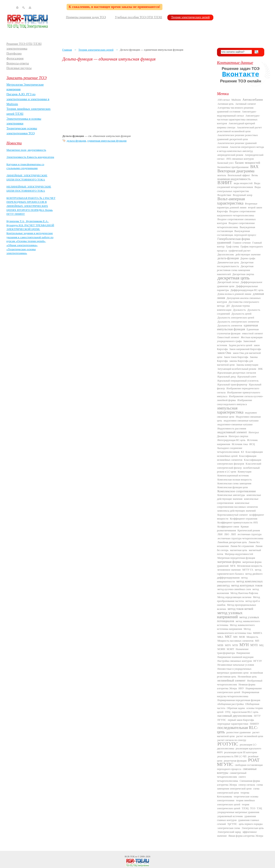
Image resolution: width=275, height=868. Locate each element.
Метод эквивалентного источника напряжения (236, 627)
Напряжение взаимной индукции (235, 657)
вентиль (222, 175)
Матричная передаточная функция (236, 558)
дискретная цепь (234, 278)
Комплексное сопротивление (237, 491)
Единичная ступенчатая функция (238, 331)
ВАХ (254, 167)
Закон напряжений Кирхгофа (245, 349)
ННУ (241, 688)
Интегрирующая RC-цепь (231, 440)
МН (235, 637)
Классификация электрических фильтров (239, 462)
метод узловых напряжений (230, 615)
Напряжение (243, 653)
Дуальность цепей (242, 314)
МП (257, 641)
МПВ (220, 645)
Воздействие (224, 195)
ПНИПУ (254, 724)
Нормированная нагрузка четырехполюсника (238, 694)
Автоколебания (253, 100)
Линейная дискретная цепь (232, 542)
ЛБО (227, 534)
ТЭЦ (259, 808)
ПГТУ (257, 716)
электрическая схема (229, 828)
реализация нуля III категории (241, 752)
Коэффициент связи (228, 527)
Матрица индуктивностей (239, 554)
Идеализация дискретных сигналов (237, 373)
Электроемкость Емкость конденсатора (30, 157)
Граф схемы (232, 247)
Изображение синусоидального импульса (235, 402)
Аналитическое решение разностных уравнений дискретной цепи (237, 137)
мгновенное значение (229, 570)
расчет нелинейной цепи (250, 736)
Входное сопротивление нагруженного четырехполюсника (236, 213)
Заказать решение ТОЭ (27, 78)
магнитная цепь (239, 550)
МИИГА (258, 633)
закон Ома (224, 353)
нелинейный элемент (231, 680)
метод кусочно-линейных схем (234, 589)
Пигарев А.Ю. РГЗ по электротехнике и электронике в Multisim (28, 99)
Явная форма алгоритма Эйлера (246, 836)
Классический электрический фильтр (239, 466)
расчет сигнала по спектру (232, 740)
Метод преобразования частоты (238, 599)
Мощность (252, 637)
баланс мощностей (248, 163)
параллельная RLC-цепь (245, 712)
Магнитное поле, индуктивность (26, 150)
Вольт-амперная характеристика (231, 201)
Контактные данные (235, 63)
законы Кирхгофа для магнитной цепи (235, 363)
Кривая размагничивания (233, 529)
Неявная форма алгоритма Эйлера (236, 686)
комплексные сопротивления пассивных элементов (237, 505)
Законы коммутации (247, 365)
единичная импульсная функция (107, 141)
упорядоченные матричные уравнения (238, 812)
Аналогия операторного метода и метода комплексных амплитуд (240, 149)
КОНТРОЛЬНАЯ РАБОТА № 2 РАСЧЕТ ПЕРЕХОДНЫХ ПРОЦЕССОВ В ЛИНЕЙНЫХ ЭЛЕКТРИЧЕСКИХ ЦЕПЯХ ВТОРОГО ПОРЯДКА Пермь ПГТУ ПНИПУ (31, 206)
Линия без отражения (242, 546)
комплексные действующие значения (239, 497)
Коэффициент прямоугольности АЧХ (238, 523)
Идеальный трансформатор (232, 385)
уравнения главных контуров (236, 818)
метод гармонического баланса (239, 572)
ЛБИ (220, 534)
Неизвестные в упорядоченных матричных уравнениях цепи (234, 671)
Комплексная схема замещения (234, 483)
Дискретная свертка (243, 274)
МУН (244, 645)
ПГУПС (222, 720)
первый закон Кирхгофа (241, 720)
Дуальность (239, 310)
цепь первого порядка (251, 824)
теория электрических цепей (233, 806)
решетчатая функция (235, 761)
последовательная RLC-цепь (238, 730)
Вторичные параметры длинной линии (237, 206)
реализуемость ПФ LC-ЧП (232, 756)
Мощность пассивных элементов (235, 641)
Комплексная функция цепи (233, 487)
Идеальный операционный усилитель (238, 381)
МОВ (242, 637)
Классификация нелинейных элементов (237, 458)
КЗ (242, 452)
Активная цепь (226, 104)
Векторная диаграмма (236, 171)
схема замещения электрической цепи (240, 787)
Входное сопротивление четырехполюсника (236, 225)
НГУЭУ (258, 661)
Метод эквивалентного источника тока (234, 631)
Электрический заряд (229, 832)
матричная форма (229, 562)
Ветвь (255, 175)
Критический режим (249, 530)
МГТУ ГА (248, 570)
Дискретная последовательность (235, 264)
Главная (67, 50)
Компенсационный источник (233, 476)
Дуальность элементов (230, 326)
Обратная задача (236, 708)
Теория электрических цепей (190, 17)
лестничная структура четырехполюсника (240, 538)
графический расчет (240, 251)
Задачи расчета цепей (241, 345)
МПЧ (228, 645)
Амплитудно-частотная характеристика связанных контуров (238, 120)
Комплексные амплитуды (231, 495)
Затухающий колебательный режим (237, 369)
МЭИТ (230, 649)
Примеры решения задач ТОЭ (86, 17)
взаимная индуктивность (234, 179)
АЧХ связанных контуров (240, 159)
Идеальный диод (227, 377)
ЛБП (233, 534)
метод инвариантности (232, 580)
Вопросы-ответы (18, 63)
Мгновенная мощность (250, 566)
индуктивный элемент (232, 432)
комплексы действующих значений (237, 511)
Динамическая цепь (228, 262)
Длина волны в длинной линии (234, 294)
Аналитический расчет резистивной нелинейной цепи (239, 129)
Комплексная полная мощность (235, 480)
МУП (254, 645)
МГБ (233, 566)
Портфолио (14, 53)
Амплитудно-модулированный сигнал (237, 114)
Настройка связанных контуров (235, 661)
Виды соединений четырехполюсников (239, 185)
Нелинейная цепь (247, 677)
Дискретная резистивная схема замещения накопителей (235, 270)
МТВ (235, 645)
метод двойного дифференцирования (240, 576)
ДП (228, 306)
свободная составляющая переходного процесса (240, 767)
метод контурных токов (247, 585)
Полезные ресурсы (19, 68)
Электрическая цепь (253, 828)
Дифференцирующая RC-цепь (247, 290)
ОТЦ (228, 712)
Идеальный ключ (247, 377)
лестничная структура (249, 534)
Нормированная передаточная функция (239, 700)
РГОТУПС (228, 744)
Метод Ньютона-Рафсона (244, 593)
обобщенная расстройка (231, 704)
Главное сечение (242, 243)
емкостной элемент (252, 333)
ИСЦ (252, 444)
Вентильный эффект (239, 175)
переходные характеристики (233, 724)
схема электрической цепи (238, 791)
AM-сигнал (224, 100)
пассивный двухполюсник (235, 716)
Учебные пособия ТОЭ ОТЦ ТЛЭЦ (139, 17)
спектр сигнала (247, 785)
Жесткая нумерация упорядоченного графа (240, 339)
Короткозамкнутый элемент (233, 515)
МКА (220, 637)
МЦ (261, 645)
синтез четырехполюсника (231, 779)
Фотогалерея (15, 58)
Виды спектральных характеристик (239, 189)
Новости (14, 143)
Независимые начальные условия (236, 665)
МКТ (228, 637)
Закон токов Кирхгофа (236, 357)
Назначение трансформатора (233, 651)
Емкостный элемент (228, 337)
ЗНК (260, 369)
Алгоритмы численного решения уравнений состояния (235, 110)
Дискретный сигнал (228, 282)
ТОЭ (253, 808)
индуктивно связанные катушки (241, 421)
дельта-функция (76, 141)
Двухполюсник (226, 254)
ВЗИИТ (225, 183)
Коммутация (245, 472)
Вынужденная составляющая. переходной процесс (237, 233)
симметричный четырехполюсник (232, 775)
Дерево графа (248, 258)
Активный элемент (246, 104)
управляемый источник (230, 816)
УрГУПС (232, 824)
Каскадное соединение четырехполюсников (230, 450)
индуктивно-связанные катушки (235, 424)
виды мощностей (243, 183)
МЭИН (221, 649)
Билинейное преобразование (233, 167)
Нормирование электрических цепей (239, 690)
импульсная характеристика (230, 410)
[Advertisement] (136, 98)
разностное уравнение (239, 732)
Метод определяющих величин (234, 597)
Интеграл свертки (238, 436)
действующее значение (248, 254)
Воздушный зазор (243, 195)
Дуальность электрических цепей (236, 318)
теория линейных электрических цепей (236, 802)
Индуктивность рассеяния (232, 429)
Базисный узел (225, 163)
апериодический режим (230, 155)
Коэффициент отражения (244, 519)
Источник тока (240, 444)
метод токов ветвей (241, 609)
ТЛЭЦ (245, 808)
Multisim (236, 100)
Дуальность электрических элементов (238, 322)
